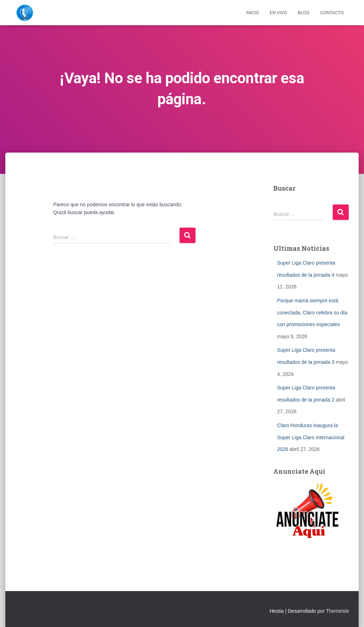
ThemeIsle (338, 611)
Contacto (332, 13)
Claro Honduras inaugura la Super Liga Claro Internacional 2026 (311, 437)
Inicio (253, 13)
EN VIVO (279, 13)
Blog (303, 13)
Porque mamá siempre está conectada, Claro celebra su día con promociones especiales (312, 312)
